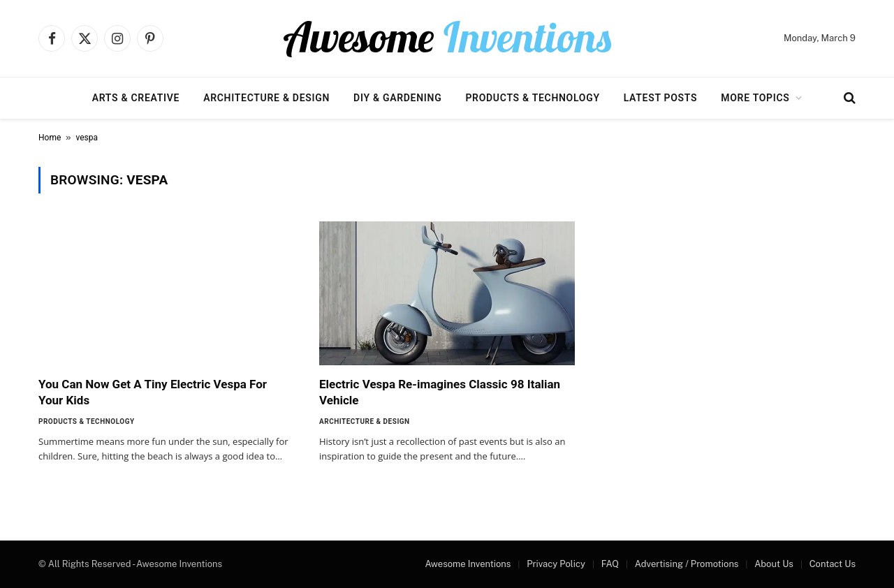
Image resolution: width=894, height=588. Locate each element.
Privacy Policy (556, 564)
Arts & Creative (136, 98)
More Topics (755, 98)
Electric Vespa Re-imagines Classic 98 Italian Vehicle (440, 392)
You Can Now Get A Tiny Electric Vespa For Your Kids (153, 392)
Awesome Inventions (468, 564)
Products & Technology (532, 98)
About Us (774, 564)
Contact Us (833, 564)
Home (50, 138)
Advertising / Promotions (687, 564)
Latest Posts (661, 98)
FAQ (610, 564)
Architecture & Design (266, 98)
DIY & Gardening (397, 98)
